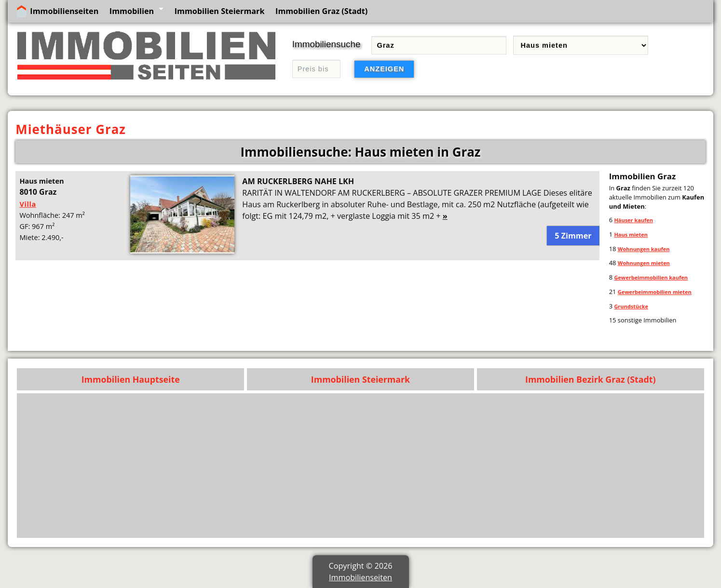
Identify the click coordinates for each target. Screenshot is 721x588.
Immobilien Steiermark (220, 11)
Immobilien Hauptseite (131, 379)
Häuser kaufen (633, 220)
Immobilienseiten (64, 11)
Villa (28, 204)
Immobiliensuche (326, 44)
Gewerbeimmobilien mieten (655, 292)
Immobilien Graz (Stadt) (321, 11)
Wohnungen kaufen (644, 249)
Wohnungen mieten (644, 263)
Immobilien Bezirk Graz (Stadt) (590, 379)
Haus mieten (631, 234)
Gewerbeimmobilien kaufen (651, 277)
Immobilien (132, 11)
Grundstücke (631, 306)
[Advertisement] (410, 466)
